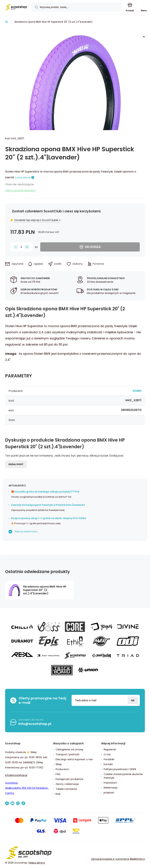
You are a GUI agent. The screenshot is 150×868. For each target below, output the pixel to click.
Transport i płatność (68, 754)
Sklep (59, 764)
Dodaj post (16, 464)
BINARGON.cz (137, 859)
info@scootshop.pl (35, 724)
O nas (107, 754)
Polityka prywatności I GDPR (120, 769)
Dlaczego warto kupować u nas (74, 759)
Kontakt (108, 764)
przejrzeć (109, 793)
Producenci (62, 769)
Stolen (137, 391)
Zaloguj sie (133, 700)
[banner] (16, 7)
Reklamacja (111, 788)
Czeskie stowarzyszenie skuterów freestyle (123, 776)
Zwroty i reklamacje (67, 784)
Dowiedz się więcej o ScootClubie (36, 220)
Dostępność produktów (69, 779)
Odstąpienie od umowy (69, 749)
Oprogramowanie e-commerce (110, 859)
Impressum (110, 783)
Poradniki (109, 759)
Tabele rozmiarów (66, 789)
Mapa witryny (37, 863)
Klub (58, 794)
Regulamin (110, 749)
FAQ (58, 774)
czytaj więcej (22, 177)
